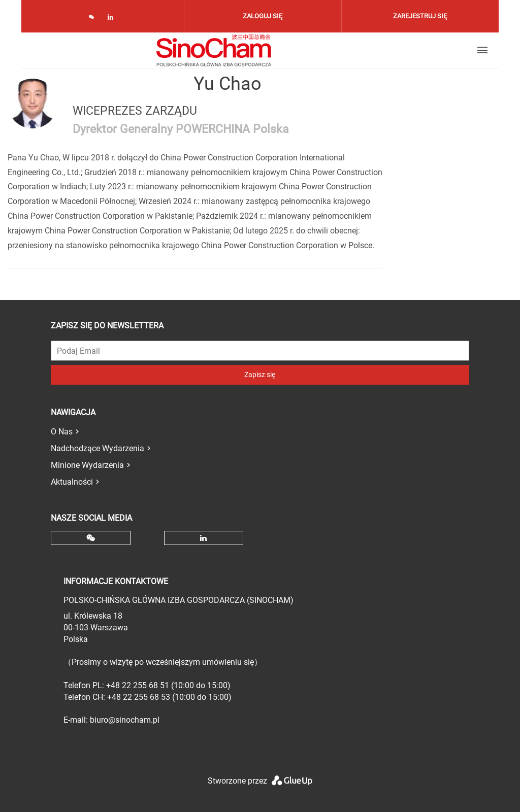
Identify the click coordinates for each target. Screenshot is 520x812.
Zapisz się (260, 375)
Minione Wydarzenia (87, 465)
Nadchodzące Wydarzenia (97, 448)
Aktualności (72, 482)
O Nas (62, 432)
